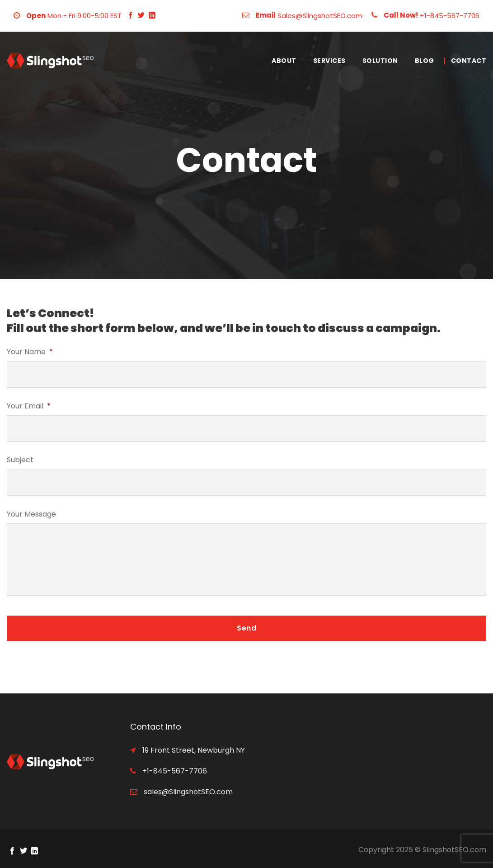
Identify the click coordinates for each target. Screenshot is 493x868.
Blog (425, 61)
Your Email (29, 406)
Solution (380, 61)
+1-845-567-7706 (450, 16)
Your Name (30, 352)
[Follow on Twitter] (141, 16)
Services (329, 61)
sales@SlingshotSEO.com (187, 792)
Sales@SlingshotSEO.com (320, 16)
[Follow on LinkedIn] (152, 16)
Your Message (31, 515)
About (284, 61)
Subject (20, 460)
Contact (469, 61)
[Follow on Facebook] (130, 16)
